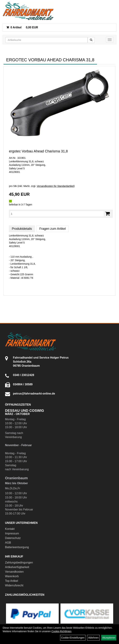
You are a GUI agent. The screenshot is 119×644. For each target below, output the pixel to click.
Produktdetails (22, 229)
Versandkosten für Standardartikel (55, 186)
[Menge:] (57, 214)
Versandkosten (14, 572)
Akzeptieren (109, 638)
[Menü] (110, 40)
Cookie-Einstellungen (73, 638)
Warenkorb (12, 576)
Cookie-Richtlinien (61, 631)
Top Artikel (12, 581)
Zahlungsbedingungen (19, 563)
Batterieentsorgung (17, 547)
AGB (8, 543)
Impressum (12, 533)
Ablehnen (93, 638)
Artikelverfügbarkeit (17, 567)
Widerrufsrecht (14, 585)
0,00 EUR (22, 27)
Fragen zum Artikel (53, 229)
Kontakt (10, 529)
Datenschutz (13, 538)
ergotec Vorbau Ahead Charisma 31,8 (38, 151)
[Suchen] (91, 40)
